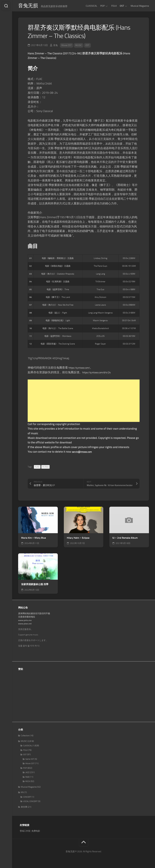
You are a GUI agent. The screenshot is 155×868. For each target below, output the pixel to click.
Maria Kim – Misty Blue (33, 539)
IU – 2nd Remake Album (125, 539)
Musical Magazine (140, 6)
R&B (27, 778)
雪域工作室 (25, 832)
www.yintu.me (25, 621)
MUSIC (80, 46)
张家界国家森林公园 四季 (35, 585)
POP (102, 6)
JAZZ (27, 773)
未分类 (24, 808)
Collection (25, 737)
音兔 (56, 46)
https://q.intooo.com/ (82, 369)
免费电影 (36, 832)
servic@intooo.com (84, 453)
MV (22, 793)
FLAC (37, 468)
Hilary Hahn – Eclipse (78, 539)
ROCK (28, 782)
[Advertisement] (84, 402)
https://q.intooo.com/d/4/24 (100, 373)
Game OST (30, 760)
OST (122, 6)
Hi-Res (45, 468)
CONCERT (27, 798)
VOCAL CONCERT (30, 802)
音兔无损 (29, 6)
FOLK (114, 6)
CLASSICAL (91, 6)
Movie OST (67, 46)
